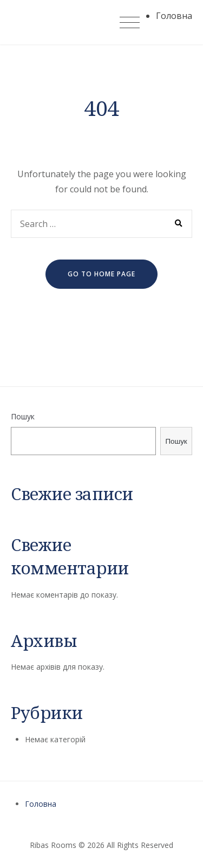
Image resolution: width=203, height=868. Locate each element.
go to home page (101, 274)
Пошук (23, 416)
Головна (41, 804)
